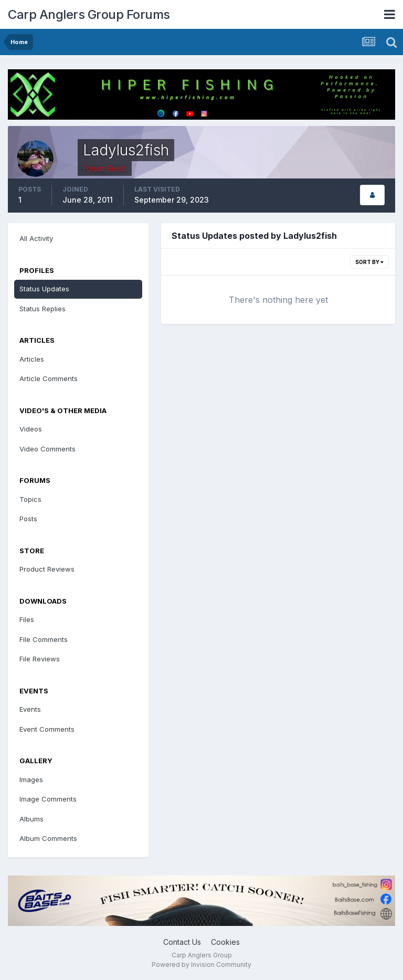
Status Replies (43, 309)
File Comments (44, 639)
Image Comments (48, 799)
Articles (32, 359)
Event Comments (47, 729)
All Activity (36, 238)
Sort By (369, 262)
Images (31, 779)
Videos (31, 429)
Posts (28, 519)
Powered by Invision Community (201, 965)
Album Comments (48, 838)
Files (27, 619)
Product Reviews (47, 569)
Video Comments (47, 449)
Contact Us (182, 942)
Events (30, 709)
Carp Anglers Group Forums (89, 14)
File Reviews (40, 659)
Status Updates (44, 289)
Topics (30, 499)
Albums (31, 819)
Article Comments (49, 378)
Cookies (225, 942)
